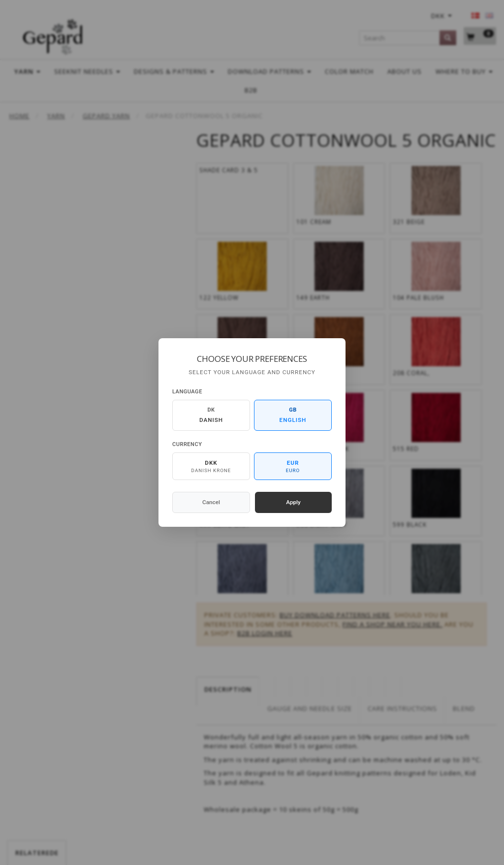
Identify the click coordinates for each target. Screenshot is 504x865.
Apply (293, 502)
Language (187, 392)
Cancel (211, 502)
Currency (187, 444)
